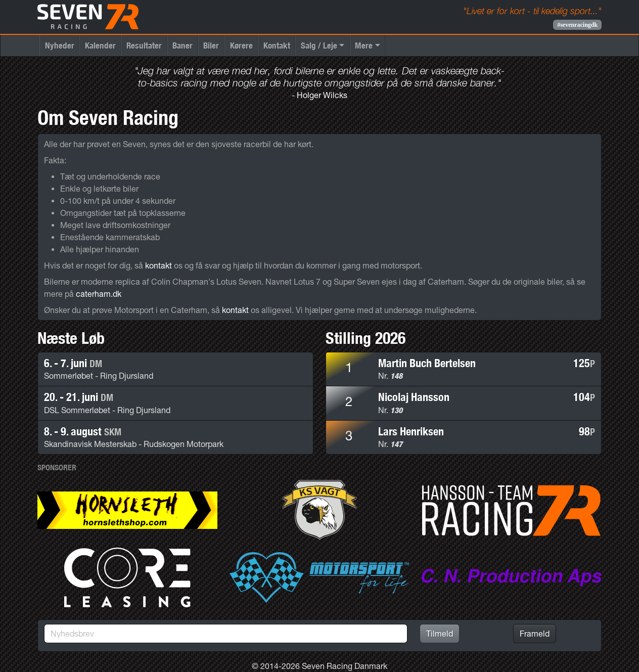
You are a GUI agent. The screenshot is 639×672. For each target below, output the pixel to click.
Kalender (100, 45)
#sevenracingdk (577, 25)
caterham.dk (99, 294)
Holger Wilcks (322, 95)
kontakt (158, 265)
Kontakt (277, 45)
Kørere (241, 45)
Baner (182, 45)
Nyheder (60, 45)
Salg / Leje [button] (319, 45)
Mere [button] (364, 45)
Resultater (144, 45)
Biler (211, 45)
